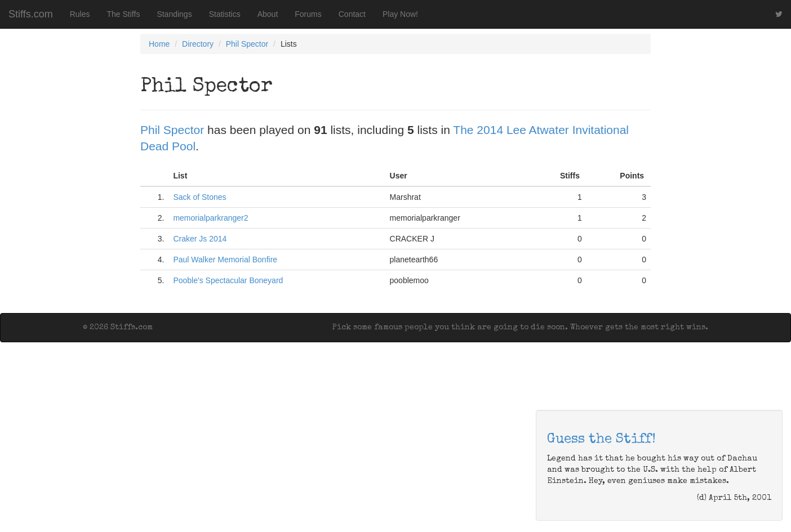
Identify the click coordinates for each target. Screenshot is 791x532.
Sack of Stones (199, 197)
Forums (308, 14)
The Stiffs (124, 14)
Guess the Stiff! (601, 440)
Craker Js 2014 (200, 239)
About (268, 14)
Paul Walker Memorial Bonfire (225, 260)
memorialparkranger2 (210, 218)
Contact (352, 14)
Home (159, 44)
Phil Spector (247, 44)
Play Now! (400, 14)
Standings (174, 14)
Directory (198, 44)
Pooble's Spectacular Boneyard (228, 280)
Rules (80, 14)
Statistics (225, 14)
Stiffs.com (31, 14)
